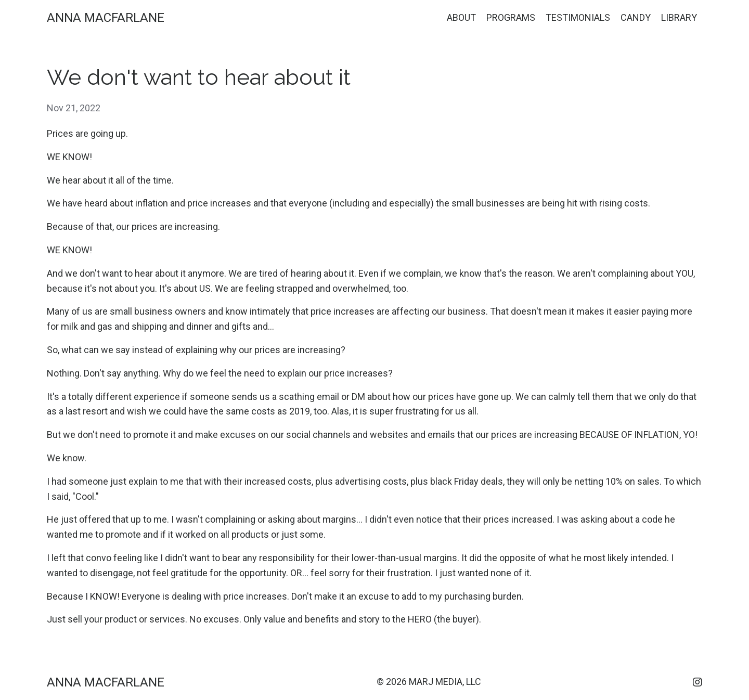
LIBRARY (679, 17)
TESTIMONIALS (578, 17)
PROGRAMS (511, 17)
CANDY (636, 17)
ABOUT (461, 17)
